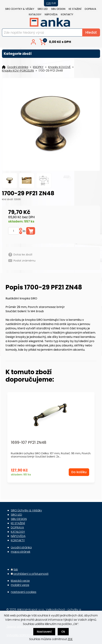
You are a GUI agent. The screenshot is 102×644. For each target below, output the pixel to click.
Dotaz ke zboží (23, 255)
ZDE (70, 639)
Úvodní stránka (18, 67)
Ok (63, 632)
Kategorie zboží (51, 54)
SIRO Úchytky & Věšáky (20, 9)
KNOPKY (38, 67)
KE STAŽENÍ (75, 9)
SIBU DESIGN (58, 9)
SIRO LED (43, 9)
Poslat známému (24, 261)
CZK (49, 3)
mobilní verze (20, 585)
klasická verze (20, 581)
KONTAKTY (67, 15)
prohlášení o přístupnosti (31, 574)
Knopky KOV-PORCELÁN (18, 71)
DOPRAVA (90, 9)
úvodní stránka (21, 547)
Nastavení (44, 632)
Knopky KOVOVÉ (59, 67)
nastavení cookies (24, 592)
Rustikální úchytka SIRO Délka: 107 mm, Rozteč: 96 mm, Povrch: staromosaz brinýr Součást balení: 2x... (51, 455)
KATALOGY (35, 15)
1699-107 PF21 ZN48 (29, 443)
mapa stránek (21, 552)
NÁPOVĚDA (51, 15)
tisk (16, 570)
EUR (54, 3)
